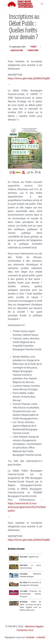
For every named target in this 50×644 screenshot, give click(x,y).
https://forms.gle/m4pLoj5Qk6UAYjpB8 (29, 78)
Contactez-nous (25, 630)
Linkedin (41, 637)
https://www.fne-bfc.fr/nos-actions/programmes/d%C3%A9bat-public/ (27, 507)
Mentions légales (34, 626)
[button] (42, 4)
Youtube (30, 637)
